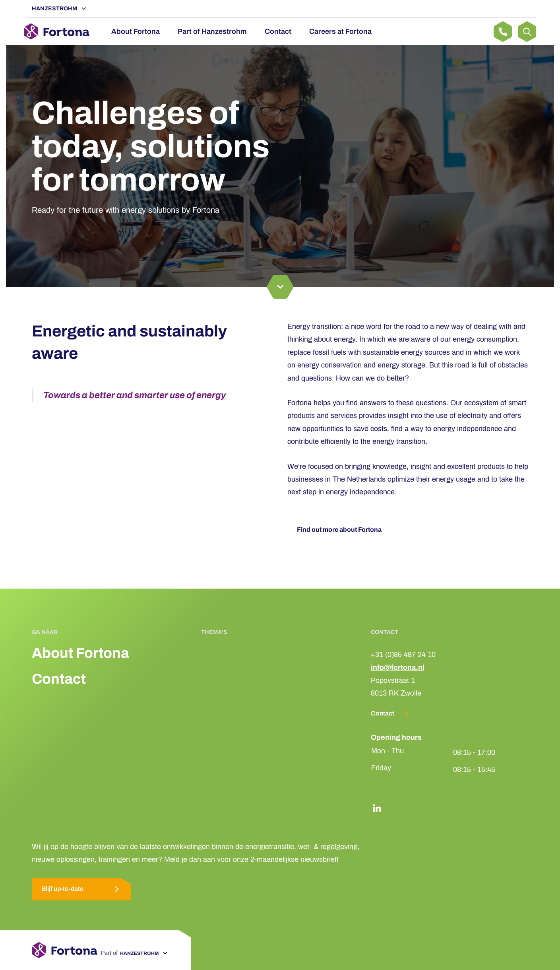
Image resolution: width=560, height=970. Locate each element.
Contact (278, 31)
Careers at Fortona (340, 31)
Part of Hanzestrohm (212, 31)
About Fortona (136, 31)
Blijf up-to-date (81, 889)
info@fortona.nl (398, 667)
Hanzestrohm (55, 9)
